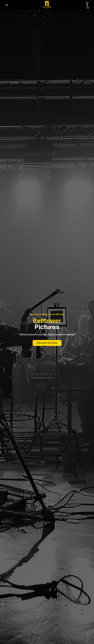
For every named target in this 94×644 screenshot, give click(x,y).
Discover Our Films (47, 343)
